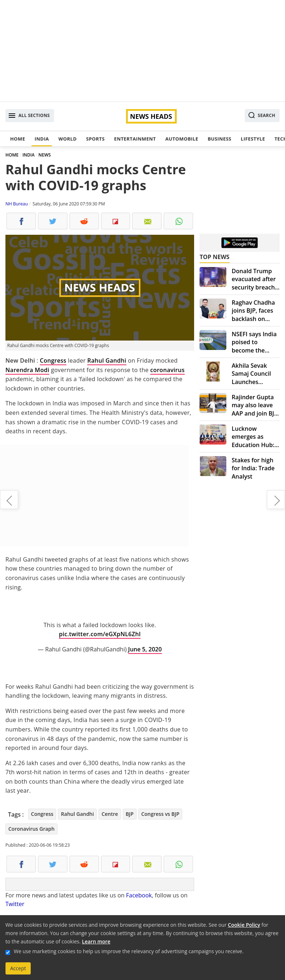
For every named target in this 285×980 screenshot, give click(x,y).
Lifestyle (253, 139)
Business (219, 139)
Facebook (139, 895)
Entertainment (135, 139)
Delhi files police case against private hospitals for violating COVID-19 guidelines (276, 500)
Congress (53, 360)
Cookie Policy (244, 925)
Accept (18, 968)
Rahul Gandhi (107, 360)
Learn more (96, 941)
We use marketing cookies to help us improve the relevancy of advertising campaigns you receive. (129, 951)
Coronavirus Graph (32, 829)
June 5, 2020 (145, 649)
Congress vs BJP (160, 814)
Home (18, 139)
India (42, 139)
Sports (95, 139)
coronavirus (167, 370)
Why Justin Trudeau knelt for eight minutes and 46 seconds (9, 500)
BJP (130, 814)
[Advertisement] (142, 51)
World (67, 139)
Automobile (182, 139)
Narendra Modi (27, 370)
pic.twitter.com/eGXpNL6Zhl (100, 634)
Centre (110, 814)
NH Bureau (17, 204)
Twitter (15, 904)
